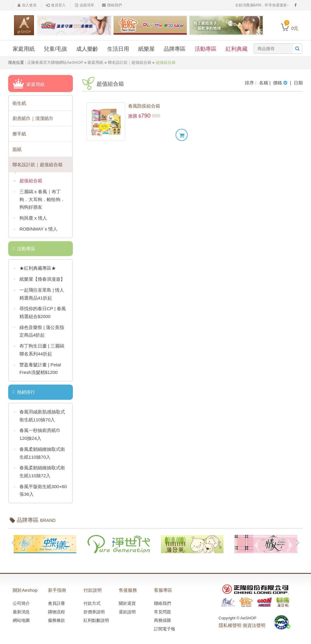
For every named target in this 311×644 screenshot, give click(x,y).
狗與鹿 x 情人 (30, 218)
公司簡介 (21, 600)
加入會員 (27, 5)
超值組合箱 (28, 181)
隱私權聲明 (230, 623)
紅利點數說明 (96, 617)
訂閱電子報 (165, 626)
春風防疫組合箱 (144, 106)
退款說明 (127, 609)
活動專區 (206, 49)
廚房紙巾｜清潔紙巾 (33, 118)
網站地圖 (21, 617)
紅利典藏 (237, 49)
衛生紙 (19, 103)
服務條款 (56, 617)
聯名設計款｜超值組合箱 (129, 62)
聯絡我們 (112, 5)
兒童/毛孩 (55, 49)
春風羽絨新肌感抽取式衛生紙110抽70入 (39, 413)
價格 (281, 83)
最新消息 (21, 609)
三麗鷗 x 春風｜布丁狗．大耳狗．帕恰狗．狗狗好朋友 (39, 198)
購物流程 (56, 609)
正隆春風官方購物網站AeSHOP (55, 62)
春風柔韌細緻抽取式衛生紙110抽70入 (39, 450)
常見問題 (162, 609)
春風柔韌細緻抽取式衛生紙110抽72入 (39, 469)
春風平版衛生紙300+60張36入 (40, 487)
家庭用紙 (24, 49)
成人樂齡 (87, 49)
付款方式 (92, 600)
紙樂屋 (146, 49)
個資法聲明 (254, 623)
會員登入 (56, 5)
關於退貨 (127, 600)
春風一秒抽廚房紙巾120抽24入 (37, 432)
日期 (298, 83)
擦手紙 (19, 134)
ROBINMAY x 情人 (35, 228)
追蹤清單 (85, 5)
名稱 (264, 83)
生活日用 (118, 49)
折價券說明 (94, 609)
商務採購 (162, 617)
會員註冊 (56, 600)
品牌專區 (175, 49)
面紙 (17, 149)
